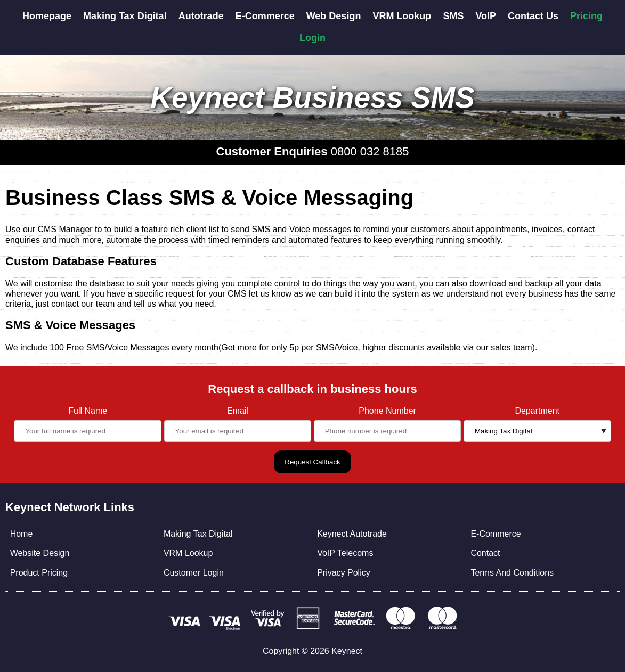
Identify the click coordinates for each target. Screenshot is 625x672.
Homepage (47, 16)
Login (312, 38)
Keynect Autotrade (352, 534)
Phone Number (387, 411)
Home (22, 534)
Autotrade (201, 16)
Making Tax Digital (125, 16)
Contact (485, 553)
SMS (453, 16)
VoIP (486, 16)
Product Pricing (39, 573)
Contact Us (533, 16)
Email (238, 411)
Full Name (88, 411)
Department (537, 411)
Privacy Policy (344, 573)
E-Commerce (265, 16)
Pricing (586, 16)
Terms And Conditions (512, 573)
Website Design (40, 553)
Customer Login (194, 573)
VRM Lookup (402, 16)
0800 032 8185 (370, 151)
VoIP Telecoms (345, 553)
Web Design (334, 16)
